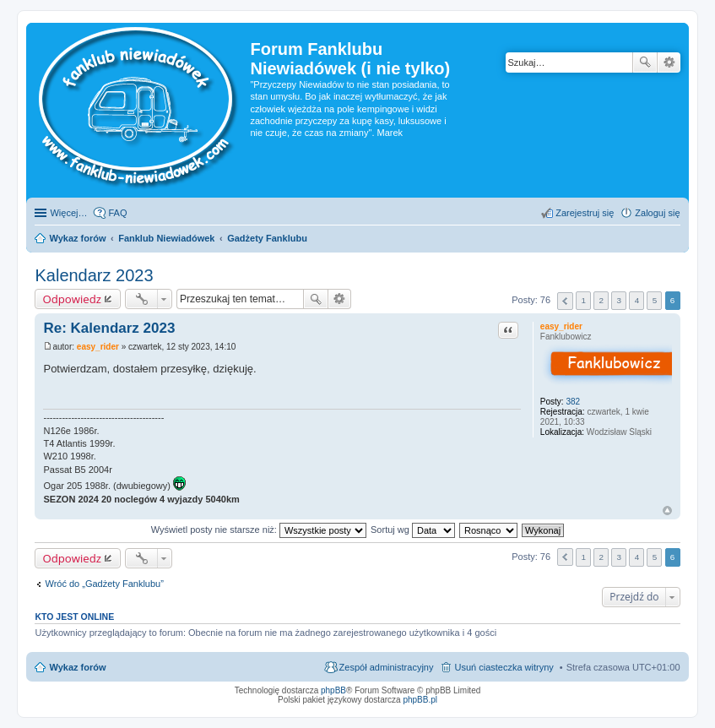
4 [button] (637, 300)
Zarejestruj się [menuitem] (585, 213)
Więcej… (68, 213)
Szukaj (645, 62)
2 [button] (602, 300)
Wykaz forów (77, 667)
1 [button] (583, 300)
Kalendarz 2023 (94, 275)
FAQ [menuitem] (117, 213)
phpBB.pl (420, 700)
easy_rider (561, 326)
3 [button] (620, 300)
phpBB (333, 690)
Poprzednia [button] (565, 301)
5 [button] (655, 300)
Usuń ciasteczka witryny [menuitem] (504, 667)
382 (573, 402)
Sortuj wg (413, 530)
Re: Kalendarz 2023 (109, 328)
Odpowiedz (72, 299)
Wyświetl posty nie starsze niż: (259, 530)
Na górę (667, 511)
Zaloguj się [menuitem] (657, 213)
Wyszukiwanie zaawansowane (669, 62)
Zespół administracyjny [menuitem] (387, 667)
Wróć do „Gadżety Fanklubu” (104, 584)
